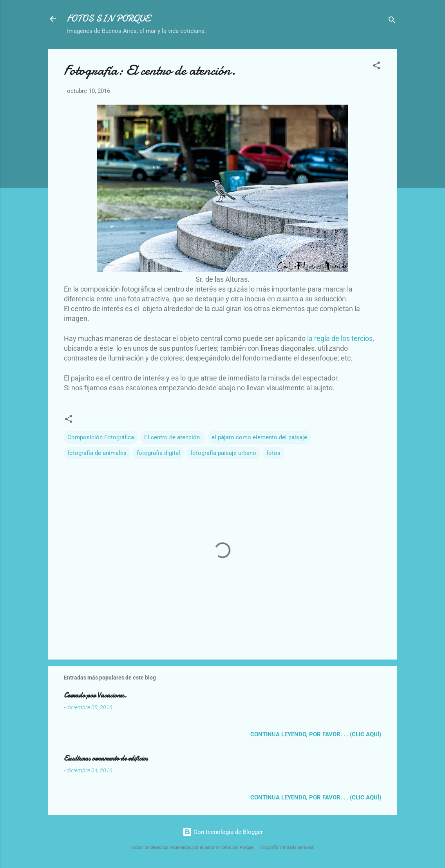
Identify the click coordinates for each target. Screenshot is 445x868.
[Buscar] (392, 21)
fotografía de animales (97, 453)
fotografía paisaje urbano (223, 453)
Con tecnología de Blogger (223, 832)
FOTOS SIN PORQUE (109, 19)
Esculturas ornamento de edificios (106, 758)
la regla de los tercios (340, 338)
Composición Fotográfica (101, 437)
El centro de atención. (173, 437)
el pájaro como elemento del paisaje (259, 437)
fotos (273, 453)
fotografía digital (158, 453)
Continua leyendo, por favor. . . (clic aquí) (316, 734)
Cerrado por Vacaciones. (95, 695)
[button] (376, 67)
